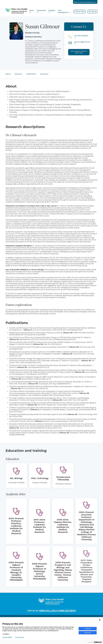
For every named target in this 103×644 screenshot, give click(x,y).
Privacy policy (20, 637)
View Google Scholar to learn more (79, 52)
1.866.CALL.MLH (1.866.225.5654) (57, 611)
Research (18, 74)
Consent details (7, 637)
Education (44, 74)
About (8, 74)
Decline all (88, 633)
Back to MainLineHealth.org (86, 2)
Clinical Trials (79, 11)
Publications (31, 74)
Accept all (88, 629)
